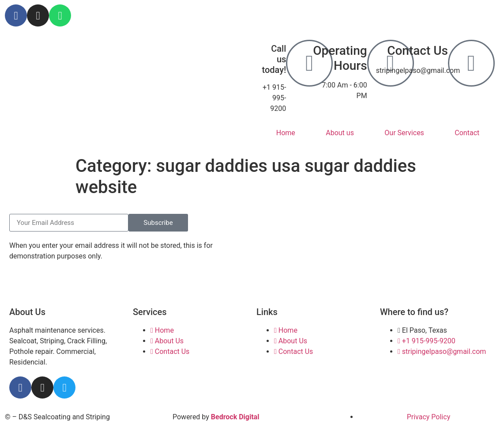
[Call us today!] (309, 63)
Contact (467, 133)
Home (286, 133)
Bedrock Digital (235, 417)
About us (340, 133)
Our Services (404, 133)
